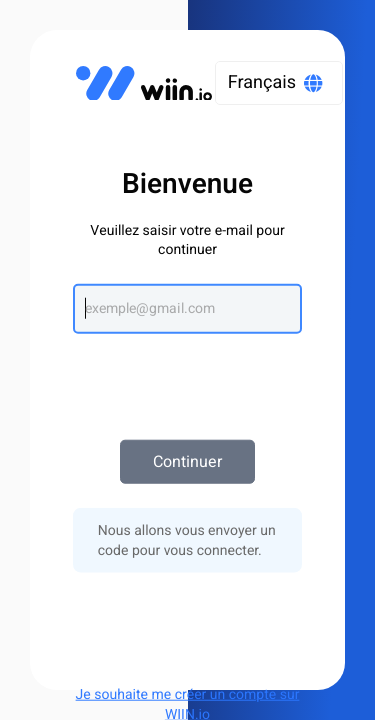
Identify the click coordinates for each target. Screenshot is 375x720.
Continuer (187, 462)
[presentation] (188, 377)
